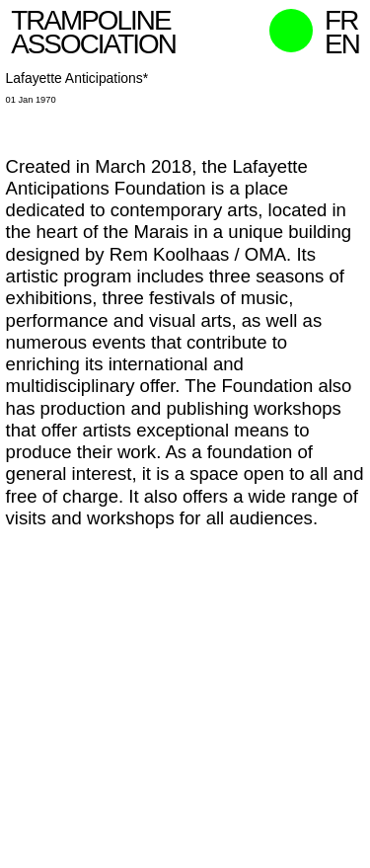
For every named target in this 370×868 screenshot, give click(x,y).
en (342, 44)
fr (341, 20)
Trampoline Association (93, 32)
